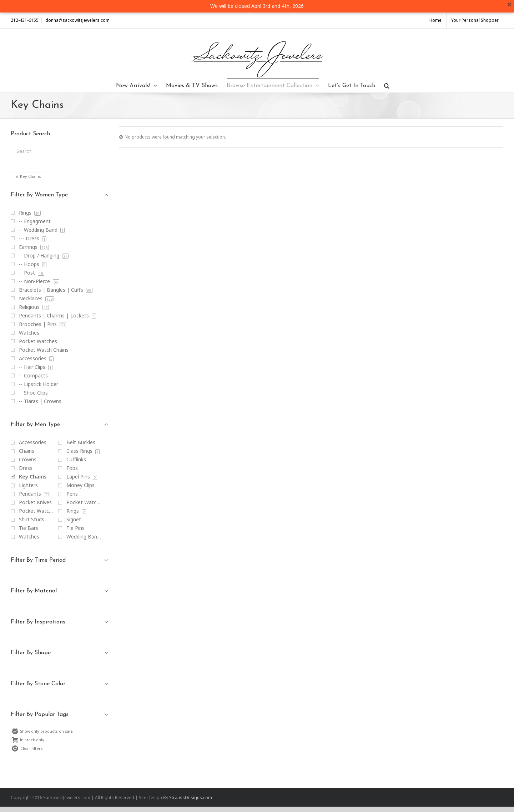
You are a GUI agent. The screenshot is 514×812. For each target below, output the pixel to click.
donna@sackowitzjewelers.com (77, 20)
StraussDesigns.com (191, 798)
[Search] (387, 85)
